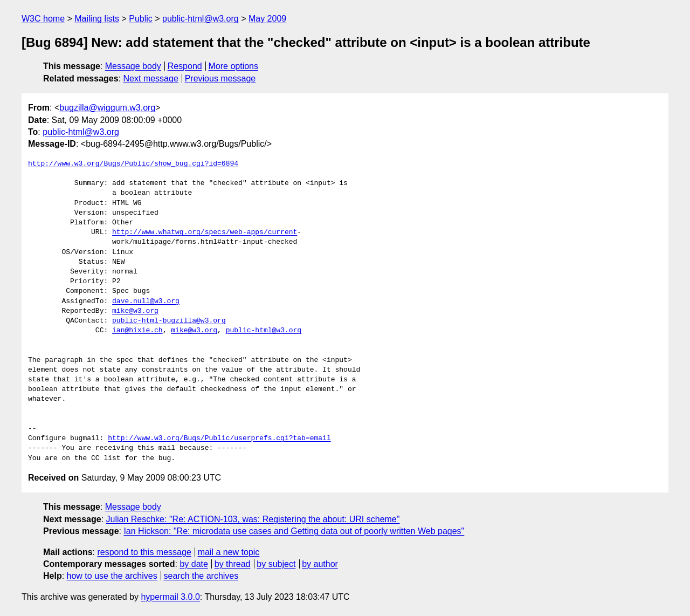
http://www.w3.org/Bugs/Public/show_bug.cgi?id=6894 (133, 164)
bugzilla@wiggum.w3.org (107, 108)
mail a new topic (229, 552)
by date (194, 564)
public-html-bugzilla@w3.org (169, 321)
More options (234, 66)
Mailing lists (97, 19)
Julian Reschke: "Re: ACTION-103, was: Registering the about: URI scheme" (253, 519)
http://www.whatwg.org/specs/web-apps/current (205, 232)
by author (320, 564)
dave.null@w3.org (146, 302)
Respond (185, 66)
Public (141, 19)
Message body (133, 66)
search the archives (201, 576)
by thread (233, 564)
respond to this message (144, 552)
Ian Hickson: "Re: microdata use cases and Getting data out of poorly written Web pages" (294, 531)
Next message (151, 78)
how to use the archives (112, 576)
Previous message (220, 78)
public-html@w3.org (201, 19)
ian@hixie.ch (137, 331)
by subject (276, 564)
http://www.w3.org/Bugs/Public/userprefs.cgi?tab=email (219, 439)
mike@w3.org (135, 311)
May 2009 (267, 19)
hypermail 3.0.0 (170, 597)
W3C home (43, 19)
